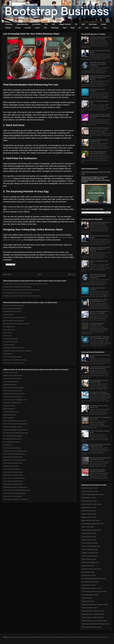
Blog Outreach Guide (88, 572)
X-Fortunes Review (9, 345)
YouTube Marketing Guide (90, 543)
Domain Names (75, 637)
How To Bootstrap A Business (12, 442)
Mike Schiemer (23, 637)
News (33, 637)
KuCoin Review (8, 333)
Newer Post (7, 274)
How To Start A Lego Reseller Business (14, 454)
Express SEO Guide (88, 566)
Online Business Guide (89, 575)
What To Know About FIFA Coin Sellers (14, 318)
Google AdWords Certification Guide (93, 611)
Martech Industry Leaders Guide (91, 504)
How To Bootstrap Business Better (13, 484)
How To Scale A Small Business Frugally (15, 360)
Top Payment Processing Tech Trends (14, 394)
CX (41, 637)
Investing (28, 28)
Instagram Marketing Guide (90, 553)
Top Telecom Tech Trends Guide (91, 569)
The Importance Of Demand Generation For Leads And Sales (100, 393)
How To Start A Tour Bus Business (13, 496)
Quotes (59, 637)
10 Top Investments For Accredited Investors (97, 324)
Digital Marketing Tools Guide (91, 520)
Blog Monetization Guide (89, 501)
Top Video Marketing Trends (11, 412)
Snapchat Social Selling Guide (91, 546)
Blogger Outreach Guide (89, 517)
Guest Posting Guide (88, 601)
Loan (87, 28)
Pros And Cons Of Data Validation (13, 436)
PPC (46, 24)
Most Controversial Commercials (12, 391)
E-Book (54, 637)
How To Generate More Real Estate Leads (15, 424)
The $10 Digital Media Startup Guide (93, 494)
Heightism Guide (87, 598)
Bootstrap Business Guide (90, 488)
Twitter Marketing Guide (89, 533)
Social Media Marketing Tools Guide (93, 524)
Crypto (37, 28)
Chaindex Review (8, 315)
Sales (65, 28)
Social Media (36, 24)
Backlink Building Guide (89, 514)
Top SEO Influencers (9, 409)
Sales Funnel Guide (88, 527)
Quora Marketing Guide (89, 537)
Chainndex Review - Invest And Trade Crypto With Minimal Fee (99, 338)
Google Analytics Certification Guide (93, 617)
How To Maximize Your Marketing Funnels (15, 400)
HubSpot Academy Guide (89, 608)
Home (40, 274)
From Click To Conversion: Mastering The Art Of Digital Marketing (22, 290)
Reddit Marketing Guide (89, 540)
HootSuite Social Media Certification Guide (95, 605)
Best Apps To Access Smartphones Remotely (16, 324)
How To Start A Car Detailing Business (14, 478)
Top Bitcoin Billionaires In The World (13, 348)
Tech (45, 28)
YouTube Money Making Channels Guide (94, 592)
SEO (54, 24)
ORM (83, 24)
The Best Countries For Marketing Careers (15, 451)
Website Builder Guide (88, 498)
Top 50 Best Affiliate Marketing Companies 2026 (99, 141)
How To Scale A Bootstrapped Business (14, 493)
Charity (102, 637)
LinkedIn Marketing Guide (89, 556)
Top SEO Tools (7, 445)
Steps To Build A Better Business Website (15, 421)
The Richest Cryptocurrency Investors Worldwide (17, 351)
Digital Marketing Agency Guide (91, 588)
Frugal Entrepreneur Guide (90, 491)
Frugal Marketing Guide (10, 385)
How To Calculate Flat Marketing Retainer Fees (17, 490)
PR (76, 24)
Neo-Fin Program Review (10, 339)
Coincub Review (8, 354)
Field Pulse (8, 179)
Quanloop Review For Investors (12, 312)
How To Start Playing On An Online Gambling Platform (98, 152)
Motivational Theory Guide (11, 466)
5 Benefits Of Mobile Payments (99, 128)
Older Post (71, 274)
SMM (82, 637)
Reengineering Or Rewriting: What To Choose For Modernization (22, 296)
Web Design (93, 24)
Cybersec (92, 637)
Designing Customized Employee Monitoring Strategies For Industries (100, 78)
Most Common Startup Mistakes (12, 403)
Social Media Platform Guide (90, 562)
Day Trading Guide (9, 418)
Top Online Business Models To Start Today (16, 433)
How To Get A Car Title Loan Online (13, 363)
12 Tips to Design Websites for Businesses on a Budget (99, 312)
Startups (8, 28)
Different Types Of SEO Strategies (13, 376)
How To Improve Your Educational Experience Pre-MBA (100, 445)
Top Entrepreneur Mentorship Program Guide (95, 624)
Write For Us (66, 637)
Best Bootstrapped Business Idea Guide (94, 579)
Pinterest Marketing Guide (90, 550)
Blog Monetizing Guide (10, 415)
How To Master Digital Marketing (12, 357)
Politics (86, 637)
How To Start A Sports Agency (12, 469)
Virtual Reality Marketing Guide (91, 530)
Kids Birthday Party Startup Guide (13, 457)
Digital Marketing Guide (89, 507)
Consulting (9, 24)
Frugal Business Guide (89, 585)
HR (80, 28)
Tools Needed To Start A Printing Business (15, 487)
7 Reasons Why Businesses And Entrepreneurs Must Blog (100, 38)
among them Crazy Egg (17, 209)
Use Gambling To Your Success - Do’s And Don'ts (17, 293)
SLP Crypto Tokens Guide (11, 342)
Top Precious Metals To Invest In (12, 397)
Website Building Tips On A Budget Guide (94, 621)
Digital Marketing (22, 24)
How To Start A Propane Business (13, 463)
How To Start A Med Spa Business (13, 481)
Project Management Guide (90, 595)
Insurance (96, 28)
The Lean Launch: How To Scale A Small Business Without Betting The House (25, 284)
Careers (97, 637)
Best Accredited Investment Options (13, 321)
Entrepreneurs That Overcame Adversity (15, 460)
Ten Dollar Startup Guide (10, 373)
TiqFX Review (7, 336)
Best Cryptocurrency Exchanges (12, 309)
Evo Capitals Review (9, 327)
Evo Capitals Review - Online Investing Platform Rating (99, 300)
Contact (104, 24)
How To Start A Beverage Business (13, 472)
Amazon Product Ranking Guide (12, 379)
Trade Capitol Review (9, 330)
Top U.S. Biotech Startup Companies (14, 388)
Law (105, 28)
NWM (38, 637)
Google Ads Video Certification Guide (93, 614)
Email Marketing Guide (89, 511)
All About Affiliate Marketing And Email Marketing (17, 287)
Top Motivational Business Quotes (13, 475)
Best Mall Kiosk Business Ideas (12, 439)
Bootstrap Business (12, 637)
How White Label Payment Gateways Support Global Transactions (98, 64)
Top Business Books (9, 406)
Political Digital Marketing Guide (91, 627)
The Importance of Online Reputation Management (98, 470)
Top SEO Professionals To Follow (13, 427)
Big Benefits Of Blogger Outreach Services (15, 430)
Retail (73, 28)
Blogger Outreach (65, 24)
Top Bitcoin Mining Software (11, 382)
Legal (29, 637)
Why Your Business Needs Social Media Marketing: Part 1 (100, 459)
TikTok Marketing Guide (89, 559)
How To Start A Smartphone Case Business (16, 499)
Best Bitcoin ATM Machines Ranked (13, 306)
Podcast (46, 637)
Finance (18, 28)
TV (50, 637)
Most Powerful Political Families (12, 448)
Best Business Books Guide (90, 582)
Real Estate (55, 28)
